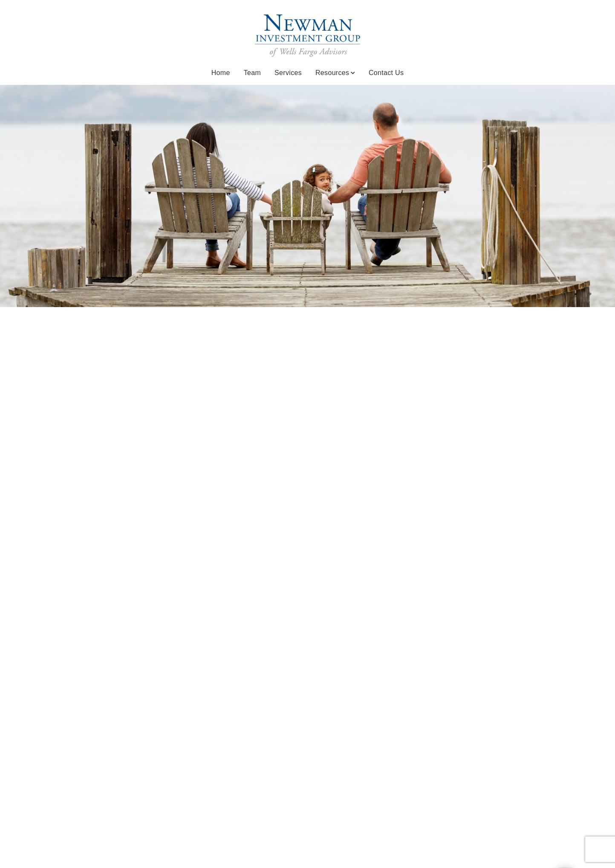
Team (252, 73)
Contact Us (386, 73)
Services (288, 73)
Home (221, 73)
